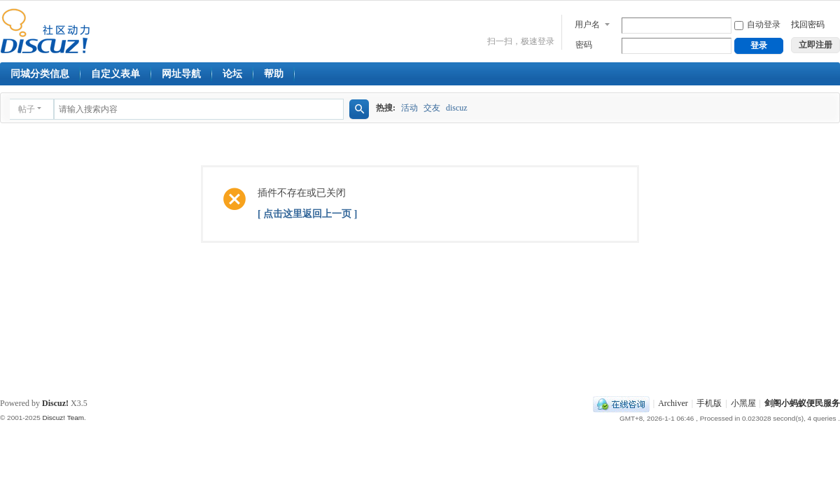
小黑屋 (743, 403)
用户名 (587, 24)
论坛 (232, 74)
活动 (409, 108)
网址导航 (181, 74)
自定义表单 (115, 74)
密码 (584, 45)
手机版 (709, 403)
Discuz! (55, 403)
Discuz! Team (63, 418)
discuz (457, 108)
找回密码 (808, 24)
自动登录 (757, 24)
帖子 (27, 109)
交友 (432, 108)
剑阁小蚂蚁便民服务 (802, 403)
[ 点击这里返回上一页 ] (307, 214)
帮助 (274, 74)
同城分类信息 (40, 74)
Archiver (673, 403)
